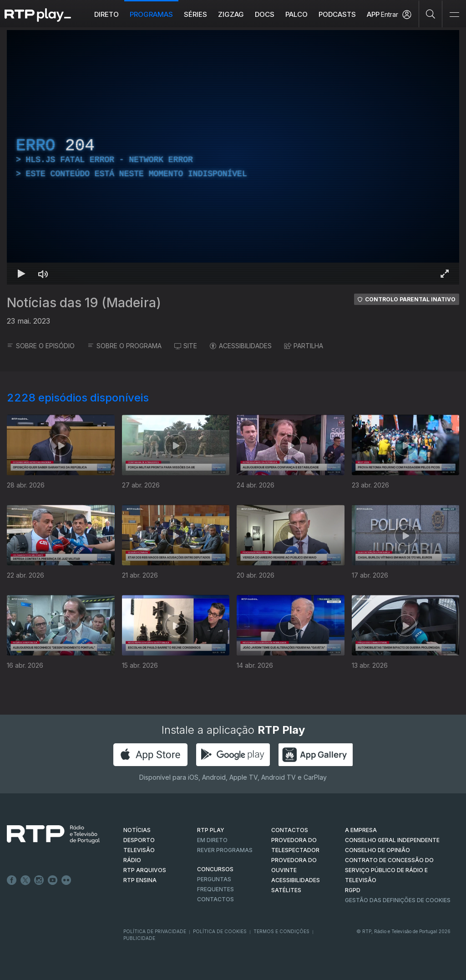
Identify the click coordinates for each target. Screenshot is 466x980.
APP (373, 14)
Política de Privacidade (155, 931)
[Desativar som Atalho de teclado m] (43, 274)
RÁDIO (132, 860)
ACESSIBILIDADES (241, 346)
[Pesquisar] (431, 14)
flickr (66, 880)
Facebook (12, 880)
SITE (186, 346)
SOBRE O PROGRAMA (124, 346)
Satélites (286, 890)
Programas (151, 14)
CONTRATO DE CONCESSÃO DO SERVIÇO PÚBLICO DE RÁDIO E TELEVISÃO (389, 870)
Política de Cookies (220, 931)
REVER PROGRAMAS (225, 850)
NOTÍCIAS (137, 830)
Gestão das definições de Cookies (398, 900)
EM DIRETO (212, 840)
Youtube (53, 880)
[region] (233, 157)
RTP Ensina (140, 880)
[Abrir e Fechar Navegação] (454, 15)
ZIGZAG (231, 14)
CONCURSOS (215, 869)
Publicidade (139, 938)
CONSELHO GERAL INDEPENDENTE (392, 840)
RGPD (353, 890)
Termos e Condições (281, 931)
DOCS (265, 14)
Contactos (215, 899)
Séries (195, 14)
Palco (296, 14)
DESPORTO (139, 840)
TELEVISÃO (139, 850)
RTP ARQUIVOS (145, 870)
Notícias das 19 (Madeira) (84, 303)
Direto (106, 14)
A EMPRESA (361, 830)
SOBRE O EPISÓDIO (41, 346)
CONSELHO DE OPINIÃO (377, 850)
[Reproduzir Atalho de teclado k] (21, 274)
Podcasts (337, 14)
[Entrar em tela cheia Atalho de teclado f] (445, 274)
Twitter (25, 880)
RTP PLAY (211, 830)
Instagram (39, 880)
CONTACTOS (290, 830)
